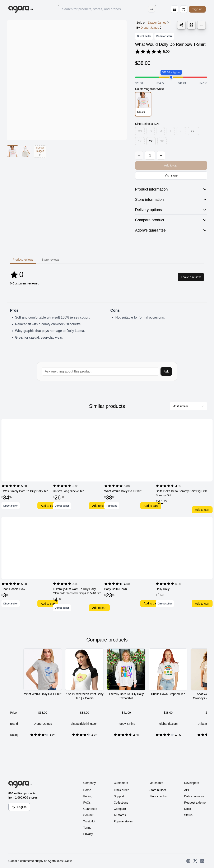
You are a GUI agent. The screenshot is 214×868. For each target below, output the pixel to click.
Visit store (171, 175)
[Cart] (184, 9)
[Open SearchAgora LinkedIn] (202, 861)
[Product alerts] (201, 25)
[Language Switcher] (19, 807)
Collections (121, 803)
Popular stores (123, 821)
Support (119, 796)
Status (188, 815)
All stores (120, 815)
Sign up (197, 9)
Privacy (88, 834)
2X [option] (151, 141)
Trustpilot (89, 821)
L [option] (171, 131)
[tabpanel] (107, 277)
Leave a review (191, 277)
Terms (87, 828)
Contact (88, 815)
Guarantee (90, 809)
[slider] (171, 77)
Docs (187, 809)
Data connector (194, 796)
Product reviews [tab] (23, 260)
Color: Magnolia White (149, 89)
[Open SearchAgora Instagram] (188, 861)
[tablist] (107, 260)
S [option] (151, 131)
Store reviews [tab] (51, 260)
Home (87, 790)
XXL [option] (193, 131)
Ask (166, 371)
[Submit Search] (152, 9)
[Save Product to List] (191, 25)
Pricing (88, 796)
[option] (143, 104)
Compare (120, 809)
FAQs (87, 803)
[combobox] (189, 406)
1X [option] (140, 141)
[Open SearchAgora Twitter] (195, 861)
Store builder (158, 790)
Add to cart (48, 506)
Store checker (158, 796)
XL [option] (181, 131)
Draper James (151, 28)
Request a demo (195, 803)
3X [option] (162, 141)
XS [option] (140, 131)
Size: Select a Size (147, 124)
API (187, 790)
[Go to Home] (21, 9)
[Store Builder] (175, 9)
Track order (121, 790)
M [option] (161, 131)
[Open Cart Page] (184, 9)
